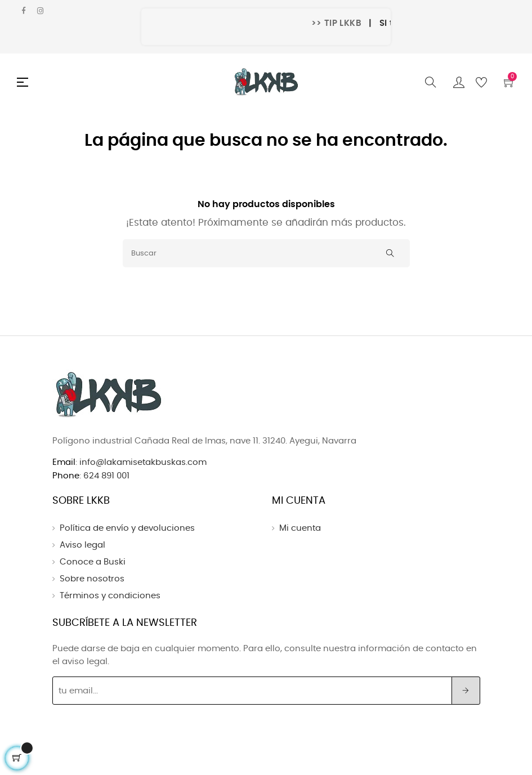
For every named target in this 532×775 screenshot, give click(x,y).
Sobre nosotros (92, 579)
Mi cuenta (300, 528)
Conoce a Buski (93, 562)
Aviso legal (82, 545)
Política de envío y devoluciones (127, 528)
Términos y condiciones (110, 596)
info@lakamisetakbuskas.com (142, 462)
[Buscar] (266, 253)
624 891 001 (106, 476)
